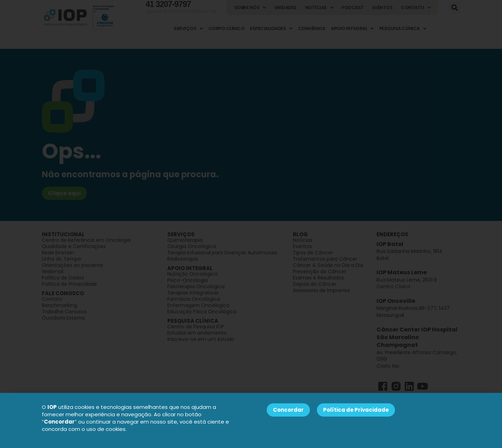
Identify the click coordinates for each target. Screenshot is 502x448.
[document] (251, 224)
